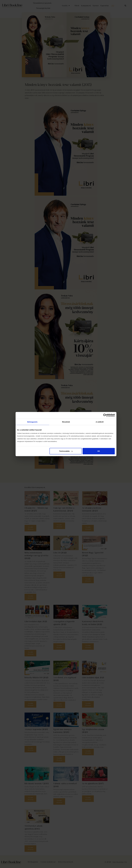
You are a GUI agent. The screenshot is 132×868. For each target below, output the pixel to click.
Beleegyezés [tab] (32, 422)
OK (99, 451)
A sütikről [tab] (100, 422)
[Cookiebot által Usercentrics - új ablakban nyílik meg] (105, 415)
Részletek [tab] (66, 422)
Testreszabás (66, 451)
